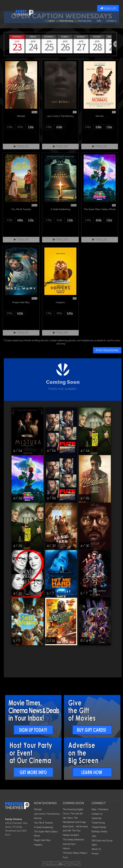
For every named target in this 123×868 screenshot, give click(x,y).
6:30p (59, 127)
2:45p (88, 127)
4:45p (20, 220)
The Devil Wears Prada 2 (75, 853)
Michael (38, 809)
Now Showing (66, 21)
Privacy (95, 854)
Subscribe (96, 818)
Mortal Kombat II (71, 835)
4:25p (20, 127)
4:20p (59, 220)
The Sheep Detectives (73, 840)
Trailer (21, 146)
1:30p (10, 127)
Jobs (94, 836)
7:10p (70, 220)
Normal (38, 818)
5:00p (99, 127)
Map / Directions (100, 809)
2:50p (10, 313)
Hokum (66, 848)
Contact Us (97, 814)
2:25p (88, 220)
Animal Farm (69, 844)
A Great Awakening (43, 827)
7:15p (109, 127)
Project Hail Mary (42, 840)
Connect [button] (111, 21)
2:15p (10, 220)
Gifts (99, 21)
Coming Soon (85, 21)
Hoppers (38, 845)
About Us (96, 849)
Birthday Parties (99, 832)
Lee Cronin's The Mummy (47, 814)
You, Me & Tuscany (44, 823)
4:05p (59, 313)
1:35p (49, 313)
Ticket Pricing (98, 823)
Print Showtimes (107, 350)
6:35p (70, 313)
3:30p (49, 127)
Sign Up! (108, 8)
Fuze (65, 857)
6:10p (20, 313)
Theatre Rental (99, 827)
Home (51, 21)
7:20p (31, 127)
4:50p (99, 220)
